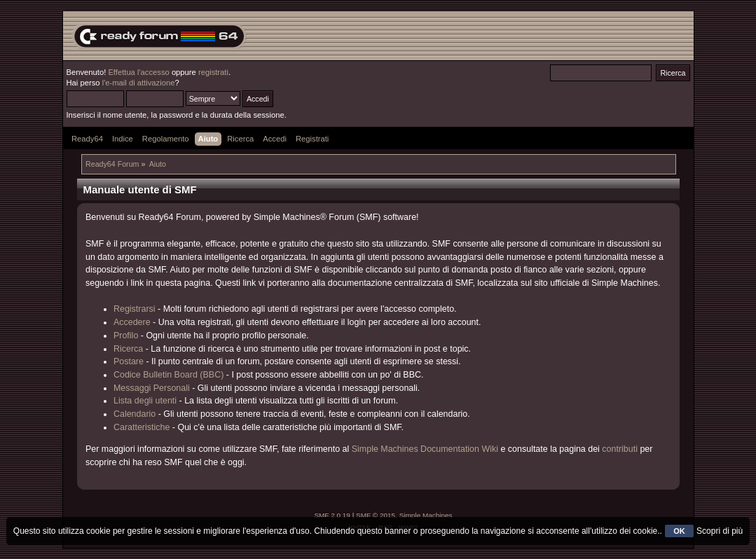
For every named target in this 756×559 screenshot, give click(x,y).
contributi (620, 449)
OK (679, 531)
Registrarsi (135, 309)
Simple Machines (426, 515)
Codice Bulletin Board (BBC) (169, 375)
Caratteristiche (142, 427)
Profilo (126, 336)
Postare (129, 361)
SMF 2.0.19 (332, 515)
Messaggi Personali (152, 388)
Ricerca (128, 349)
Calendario (135, 414)
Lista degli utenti (145, 401)
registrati (213, 72)
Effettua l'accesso (138, 72)
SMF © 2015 (376, 515)
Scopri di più (720, 531)
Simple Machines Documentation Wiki (425, 449)
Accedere (132, 322)
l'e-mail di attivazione (139, 83)
